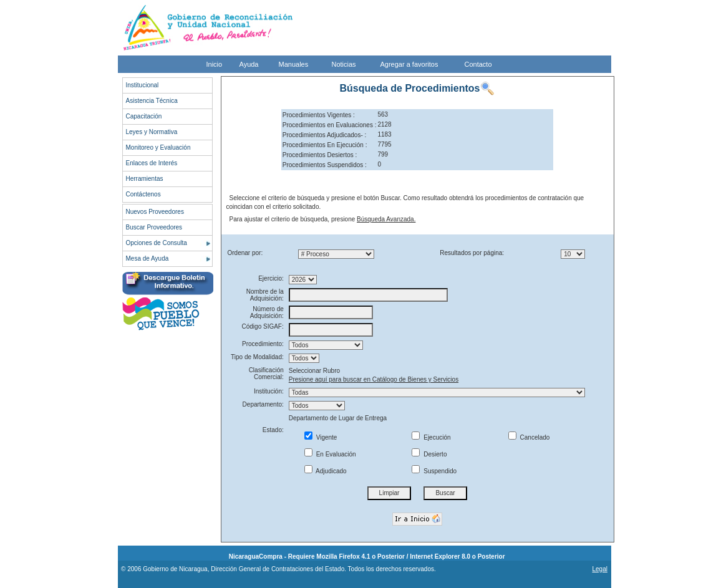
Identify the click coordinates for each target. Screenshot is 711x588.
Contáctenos (143, 194)
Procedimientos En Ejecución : (325, 145)
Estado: (273, 430)
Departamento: (263, 404)
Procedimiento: (263, 344)
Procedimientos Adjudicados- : (325, 135)
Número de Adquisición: (267, 312)
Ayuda (249, 64)
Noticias (344, 64)
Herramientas (145, 179)
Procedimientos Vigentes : (319, 115)
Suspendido (434, 471)
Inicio (215, 64)
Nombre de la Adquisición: (265, 295)
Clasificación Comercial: (266, 374)
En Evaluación (330, 454)
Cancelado (529, 437)
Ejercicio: (271, 278)
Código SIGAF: (263, 326)
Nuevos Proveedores (155, 212)
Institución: (269, 391)
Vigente (321, 437)
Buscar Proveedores (154, 227)
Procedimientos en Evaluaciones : (330, 125)
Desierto (429, 454)
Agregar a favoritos (409, 64)
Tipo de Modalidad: (257, 357)
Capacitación (144, 116)
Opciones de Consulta (157, 243)
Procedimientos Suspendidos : (325, 165)
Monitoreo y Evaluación (158, 147)
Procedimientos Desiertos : (320, 155)
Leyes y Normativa (152, 132)
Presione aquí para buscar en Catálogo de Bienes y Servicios (374, 379)
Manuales (294, 64)
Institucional (143, 85)
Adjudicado (326, 471)
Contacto (478, 64)
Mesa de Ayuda (148, 258)
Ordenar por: (245, 253)
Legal (599, 569)
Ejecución (431, 437)
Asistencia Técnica (152, 101)
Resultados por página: (472, 253)
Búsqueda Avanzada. (386, 219)
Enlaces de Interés (152, 163)
